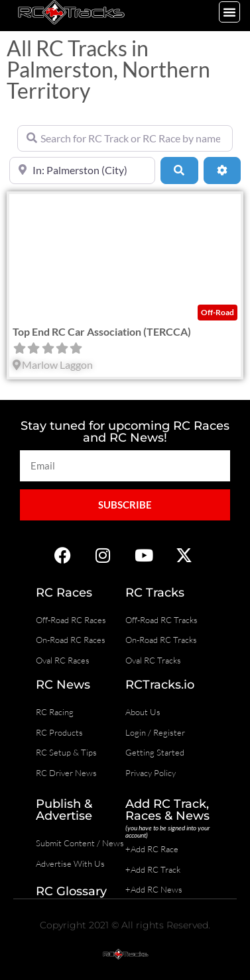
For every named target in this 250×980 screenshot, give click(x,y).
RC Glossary (71, 891)
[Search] (179, 170)
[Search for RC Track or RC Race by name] (125, 138)
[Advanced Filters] (222, 170)
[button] (229, 12)
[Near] (82, 170)
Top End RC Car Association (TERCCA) (102, 331)
